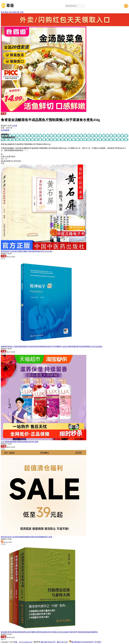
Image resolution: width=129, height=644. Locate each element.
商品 (6, 12)
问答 (18, 12)
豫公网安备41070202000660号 (82, 642)
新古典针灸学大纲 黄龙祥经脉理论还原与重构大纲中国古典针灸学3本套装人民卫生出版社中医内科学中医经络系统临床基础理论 (49, 632)
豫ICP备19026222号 (48, 642)
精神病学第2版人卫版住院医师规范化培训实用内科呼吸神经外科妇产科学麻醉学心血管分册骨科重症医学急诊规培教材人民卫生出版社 (52, 346)
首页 (3, 12)
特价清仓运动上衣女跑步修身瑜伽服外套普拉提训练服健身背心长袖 (26, 537)
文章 (22, 12)
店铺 (14, 12)
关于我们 (98, 642)
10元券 (15, 126)
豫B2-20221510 (62, 642)
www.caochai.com (26, 642)
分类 (10, 12)
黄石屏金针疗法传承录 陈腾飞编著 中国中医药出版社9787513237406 (26, 251)
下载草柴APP (126, 6)
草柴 (15, 642)
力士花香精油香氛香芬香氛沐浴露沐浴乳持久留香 (20, 442)
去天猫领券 (5, 130)
